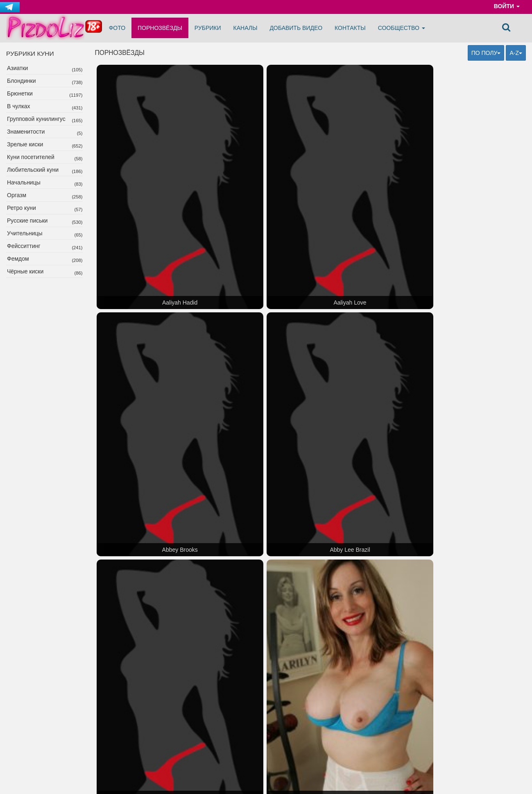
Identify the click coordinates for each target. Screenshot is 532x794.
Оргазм (17, 195)
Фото (117, 28)
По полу (486, 53)
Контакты (350, 28)
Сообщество (402, 28)
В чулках (19, 106)
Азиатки (17, 68)
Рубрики (208, 28)
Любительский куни (33, 170)
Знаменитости (26, 132)
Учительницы (25, 233)
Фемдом (18, 259)
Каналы (246, 28)
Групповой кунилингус (36, 119)
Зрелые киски (25, 144)
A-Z (516, 53)
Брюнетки (20, 93)
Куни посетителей (31, 157)
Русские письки (27, 221)
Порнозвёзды (160, 28)
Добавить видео (296, 28)
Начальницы (24, 182)
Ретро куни (22, 208)
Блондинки (22, 81)
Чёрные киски (25, 271)
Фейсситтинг (24, 246)
